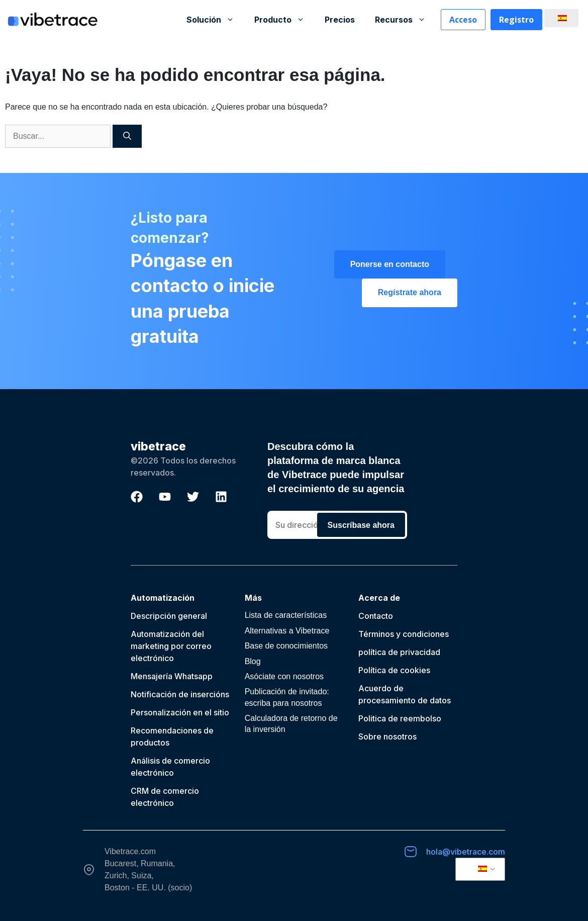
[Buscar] (127, 136)
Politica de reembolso (400, 718)
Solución (215, 20)
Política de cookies (394, 670)
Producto (284, 20)
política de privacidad (399, 652)
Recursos (405, 20)
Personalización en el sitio (180, 712)
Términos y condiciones (404, 634)
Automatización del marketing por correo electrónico (171, 646)
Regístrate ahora (410, 292)
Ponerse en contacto (390, 264)
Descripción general (169, 616)
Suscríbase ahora (361, 525)
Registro (516, 20)
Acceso (463, 20)
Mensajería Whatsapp (172, 676)
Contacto (376, 616)
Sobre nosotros (387, 736)
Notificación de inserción (178, 694)
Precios (340, 20)
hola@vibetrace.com (466, 852)
